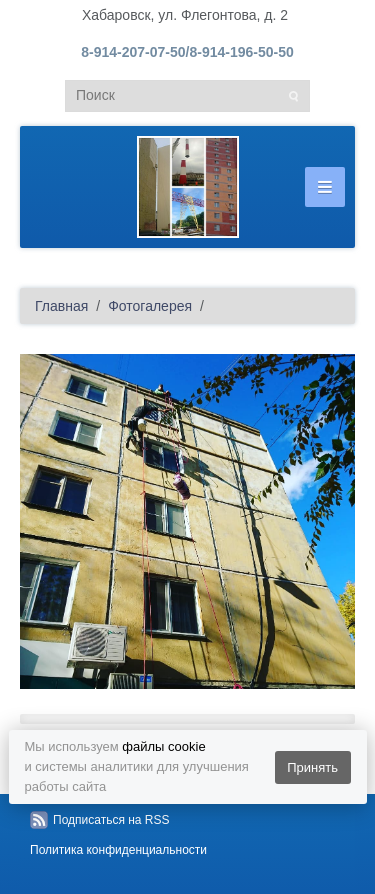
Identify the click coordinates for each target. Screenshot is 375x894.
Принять (312, 767)
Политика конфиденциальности (118, 850)
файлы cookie (163, 746)
